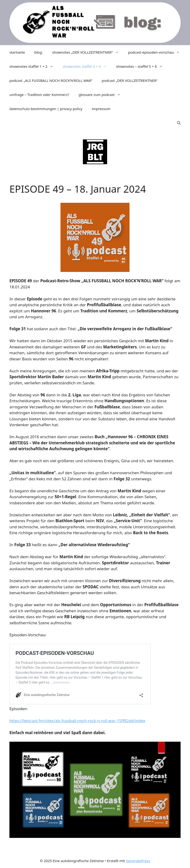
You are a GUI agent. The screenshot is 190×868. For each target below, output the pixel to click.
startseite (17, 52)
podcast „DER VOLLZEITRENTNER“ (130, 80)
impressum (101, 109)
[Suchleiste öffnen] (179, 123)
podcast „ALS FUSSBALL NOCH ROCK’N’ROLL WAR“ (51, 80)
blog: (38, 52)
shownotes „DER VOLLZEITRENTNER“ (88, 52)
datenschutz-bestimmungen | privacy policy (46, 109)
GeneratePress (138, 861)
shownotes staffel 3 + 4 (87, 66)
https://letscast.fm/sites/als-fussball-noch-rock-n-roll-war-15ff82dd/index (77, 721)
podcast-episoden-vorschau (156, 52)
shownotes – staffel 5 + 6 (142, 66)
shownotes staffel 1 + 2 (34, 66)
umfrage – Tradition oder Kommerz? (39, 95)
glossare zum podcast (102, 95)
